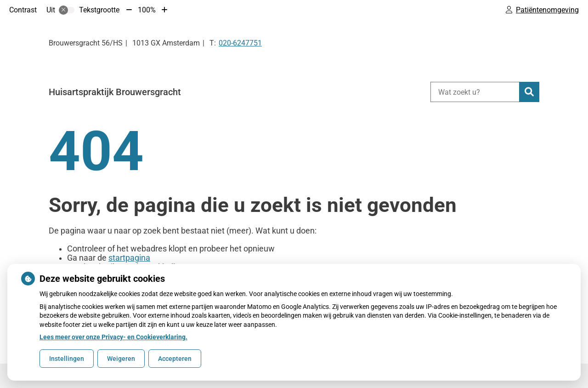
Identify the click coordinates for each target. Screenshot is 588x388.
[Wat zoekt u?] (475, 92)
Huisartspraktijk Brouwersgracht (115, 92)
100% (147, 10)
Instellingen (67, 359)
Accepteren (175, 359)
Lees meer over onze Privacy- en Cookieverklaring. (113, 337)
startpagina (129, 258)
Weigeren (121, 359)
